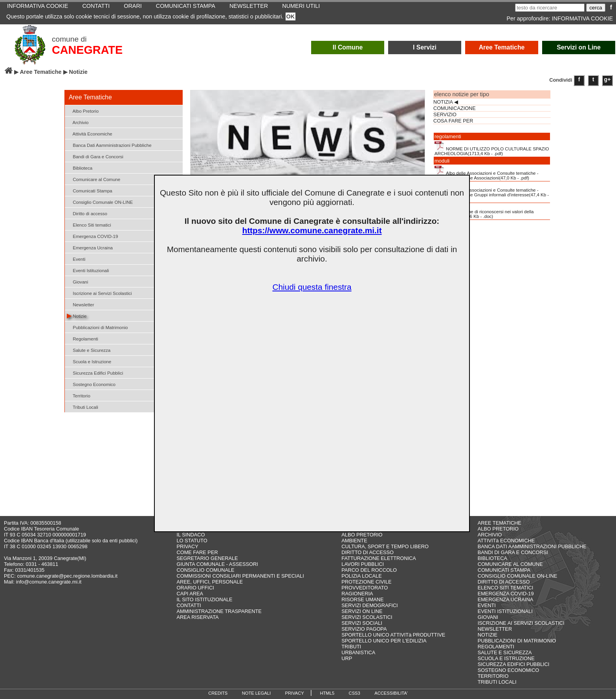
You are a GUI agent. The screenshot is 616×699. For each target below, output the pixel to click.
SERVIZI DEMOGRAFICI (369, 605)
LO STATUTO (192, 541)
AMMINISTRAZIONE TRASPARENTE (219, 611)
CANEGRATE (87, 50)
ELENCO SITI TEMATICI (506, 588)
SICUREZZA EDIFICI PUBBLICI (514, 664)
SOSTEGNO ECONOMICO (508, 670)
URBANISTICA (358, 652)
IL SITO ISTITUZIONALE (204, 599)
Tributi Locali (82, 407)
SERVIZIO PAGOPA (364, 629)
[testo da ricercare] (550, 8)
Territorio (79, 395)
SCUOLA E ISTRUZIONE (506, 658)
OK (291, 16)
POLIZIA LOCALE (361, 576)
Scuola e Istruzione (89, 361)
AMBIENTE (354, 541)
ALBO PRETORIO (362, 535)
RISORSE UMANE (362, 599)
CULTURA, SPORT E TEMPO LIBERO (385, 546)
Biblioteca (80, 167)
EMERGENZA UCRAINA (506, 599)
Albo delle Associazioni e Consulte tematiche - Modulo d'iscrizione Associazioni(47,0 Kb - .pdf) (487, 173)
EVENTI (487, 605)
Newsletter (81, 304)
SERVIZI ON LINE (362, 611)
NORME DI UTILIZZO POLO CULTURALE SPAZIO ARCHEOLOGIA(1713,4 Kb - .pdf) (492, 148)
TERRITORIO (493, 676)
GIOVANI (488, 617)
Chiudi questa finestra (312, 287)
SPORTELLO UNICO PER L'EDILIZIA (384, 641)
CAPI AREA (190, 594)
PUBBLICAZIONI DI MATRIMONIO (517, 641)
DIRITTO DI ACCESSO (368, 552)
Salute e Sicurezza (89, 350)
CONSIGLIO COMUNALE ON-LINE (518, 576)
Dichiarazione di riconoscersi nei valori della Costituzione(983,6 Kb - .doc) (484, 211)
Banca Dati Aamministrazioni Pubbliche (109, 145)
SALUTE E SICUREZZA (505, 652)
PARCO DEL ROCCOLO (369, 570)
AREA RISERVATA (197, 617)
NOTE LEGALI (256, 693)
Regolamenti (82, 338)
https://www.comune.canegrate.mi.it (312, 230)
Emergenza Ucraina (90, 247)
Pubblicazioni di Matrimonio (97, 327)
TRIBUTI (351, 647)
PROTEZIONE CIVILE (366, 582)
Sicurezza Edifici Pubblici (95, 372)
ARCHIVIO (490, 535)
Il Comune (348, 47)
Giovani (77, 281)
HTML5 (327, 693)
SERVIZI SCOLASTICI (367, 617)
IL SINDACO (191, 535)
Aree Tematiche (502, 47)
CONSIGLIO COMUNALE (205, 570)
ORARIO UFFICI (195, 588)
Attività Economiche (90, 133)
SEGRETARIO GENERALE (207, 558)
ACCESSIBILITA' (391, 693)
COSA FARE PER (453, 121)
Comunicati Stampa (90, 190)
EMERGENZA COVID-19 (506, 594)
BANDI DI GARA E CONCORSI (513, 552)
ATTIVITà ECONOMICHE (506, 541)
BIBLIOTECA (492, 558)
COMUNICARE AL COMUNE (510, 564)
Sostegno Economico (91, 384)
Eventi (76, 259)
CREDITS (218, 693)
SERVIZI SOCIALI (362, 623)
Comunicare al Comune (93, 179)
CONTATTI (189, 605)
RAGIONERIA (357, 594)
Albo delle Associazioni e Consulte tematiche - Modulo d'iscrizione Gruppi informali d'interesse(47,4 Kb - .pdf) (492, 192)
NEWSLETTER (495, 629)
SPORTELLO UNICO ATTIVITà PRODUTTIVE (393, 635)
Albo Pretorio (83, 111)
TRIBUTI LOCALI (497, 682)
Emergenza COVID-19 (92, 236)
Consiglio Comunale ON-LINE (100, 202)
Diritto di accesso (87, 213)
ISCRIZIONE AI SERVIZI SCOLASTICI (521, 623)
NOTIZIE (488, 635)
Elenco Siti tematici (89, 224)
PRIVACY (187, 546)
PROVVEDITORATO (365, 588)
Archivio (78, 122)
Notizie (77, 316)
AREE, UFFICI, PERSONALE (210, 582)
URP (347, 658)
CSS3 (355, 693)
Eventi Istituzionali (88, 270)
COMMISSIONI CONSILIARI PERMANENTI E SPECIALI (240, 576)
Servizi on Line (579, 47)
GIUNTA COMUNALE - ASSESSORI (217, 564)
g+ (608, 79)
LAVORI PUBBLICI (363, 564)
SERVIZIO (445, 115)
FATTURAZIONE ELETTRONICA (379, 558)
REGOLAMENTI (496, 647)
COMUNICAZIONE (455, 108)
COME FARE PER (197, 552)
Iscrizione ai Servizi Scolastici (99, 293)
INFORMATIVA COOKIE (582, 18)
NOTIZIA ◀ (446, 102)
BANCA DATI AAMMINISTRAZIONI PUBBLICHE (532, 546)
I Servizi (425, 47)
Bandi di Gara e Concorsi (95, 156)
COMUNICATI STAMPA (504, 570)
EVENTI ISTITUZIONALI (505, 611)
